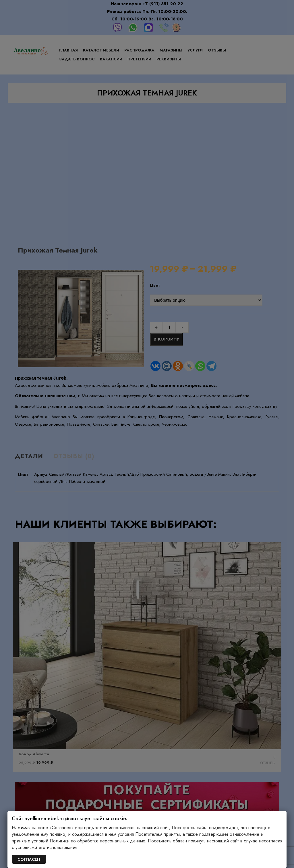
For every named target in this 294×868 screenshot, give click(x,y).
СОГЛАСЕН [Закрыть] (29, 859)
